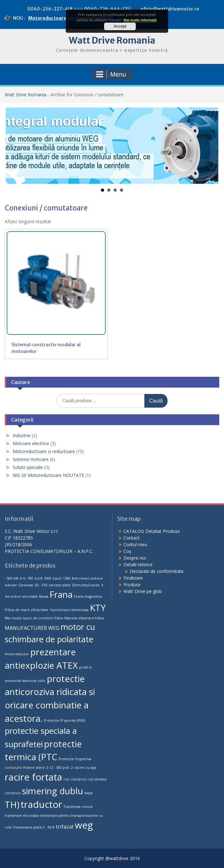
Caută (156, 401)
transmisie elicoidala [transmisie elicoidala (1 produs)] (22, 816)
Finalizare (133, 578)
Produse (132, 585)
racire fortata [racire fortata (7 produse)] (33, 777)
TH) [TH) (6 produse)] (12, 804)
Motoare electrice (31, 443)
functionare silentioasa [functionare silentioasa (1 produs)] (69, 610)
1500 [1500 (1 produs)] (67, 578)
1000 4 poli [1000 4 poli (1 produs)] (53, 578)
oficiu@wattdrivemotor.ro (170, 9)
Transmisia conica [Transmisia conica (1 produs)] (78, 807)
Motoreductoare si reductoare (44, 451)
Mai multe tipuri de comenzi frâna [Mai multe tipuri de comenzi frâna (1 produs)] (34, 618)
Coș (127, 551)
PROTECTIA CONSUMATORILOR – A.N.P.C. (49, 551)
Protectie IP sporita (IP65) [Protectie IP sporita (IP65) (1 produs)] (64, 720)
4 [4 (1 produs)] (21, 578)
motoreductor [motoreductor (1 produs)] (17, 654)
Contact (132, 538)
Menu (111, 74)
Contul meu (135, 544)
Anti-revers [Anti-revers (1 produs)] (81, 578)
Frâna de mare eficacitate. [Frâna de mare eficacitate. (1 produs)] (27, 610)
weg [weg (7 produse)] (84, 825)
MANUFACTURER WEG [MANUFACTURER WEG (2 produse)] (32, 628)
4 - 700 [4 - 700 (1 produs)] (28, 578)
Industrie (22, 435)
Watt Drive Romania (112, 40)
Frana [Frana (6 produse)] (61, 594)
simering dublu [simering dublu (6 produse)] (53, 791)
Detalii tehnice (138, 565)
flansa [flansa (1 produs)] (44, 596)
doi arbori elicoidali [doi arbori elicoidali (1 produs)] (21, 596)
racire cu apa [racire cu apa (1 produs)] (85, 768)
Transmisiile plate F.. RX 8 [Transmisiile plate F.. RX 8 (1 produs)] (34, 827)
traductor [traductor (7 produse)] (41, 804)
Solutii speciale (28, 467)
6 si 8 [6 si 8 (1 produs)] (39, 578)
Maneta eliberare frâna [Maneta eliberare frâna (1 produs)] (84, 618)
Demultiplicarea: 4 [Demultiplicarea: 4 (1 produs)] (88, 585)
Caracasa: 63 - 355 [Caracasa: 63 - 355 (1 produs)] (33, 585)
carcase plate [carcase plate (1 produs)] (60, 585)
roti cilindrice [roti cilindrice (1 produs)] (75, 779)
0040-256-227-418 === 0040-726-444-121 (78, 9)
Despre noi (135, 558)
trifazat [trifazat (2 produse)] (65, 827)
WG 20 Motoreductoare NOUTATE (48, 475)
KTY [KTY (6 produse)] (98, 608)
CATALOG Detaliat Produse (152, 531)
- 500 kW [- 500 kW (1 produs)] (12, 578)
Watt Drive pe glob (143, 591)
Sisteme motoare (31, 459)
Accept (120, 26)
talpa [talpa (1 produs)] (89, 793)
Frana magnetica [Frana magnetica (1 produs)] (88, 596)
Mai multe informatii (140, 20)
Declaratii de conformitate (157, 571)
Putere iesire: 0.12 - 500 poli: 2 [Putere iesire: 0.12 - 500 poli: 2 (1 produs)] (48, 768)
